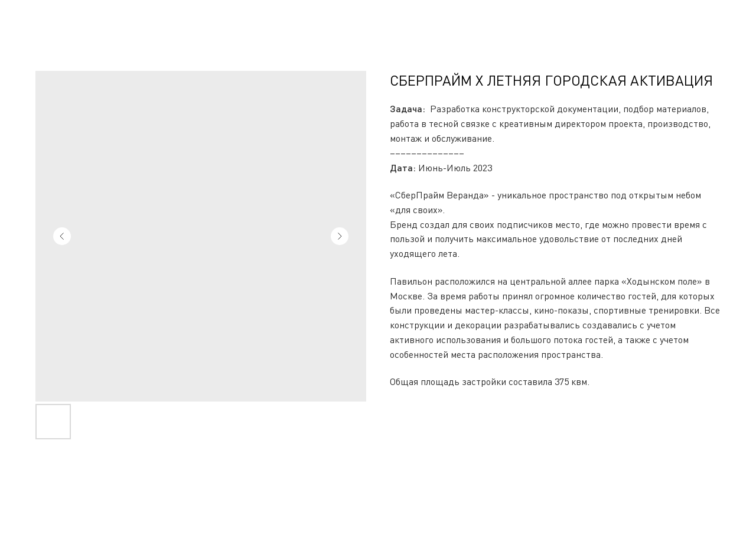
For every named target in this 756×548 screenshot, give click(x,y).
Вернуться (41, 18)
